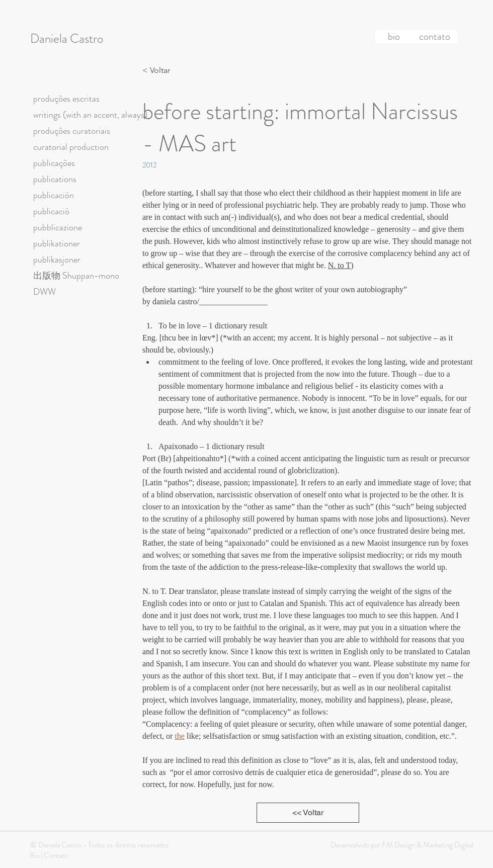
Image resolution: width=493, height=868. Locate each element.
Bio (34, 855)
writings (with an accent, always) (90, 115)
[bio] (394, 37)
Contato (56, 855)
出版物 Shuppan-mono (76, 276)
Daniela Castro (67, 39)
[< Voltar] (159, 70)
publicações (54, 163)
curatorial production (71, 147)
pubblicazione (58, 227)
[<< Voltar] (308, 813)
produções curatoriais (72, 131)
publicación (54, 195)
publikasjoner (57, 259)
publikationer (57, 243)
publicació (51, 211)
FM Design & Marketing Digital (427, 845)
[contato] (435, 37)
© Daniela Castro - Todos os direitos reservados (100, 845)
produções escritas (66, 99)
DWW (45, 292)
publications (55, 179)
